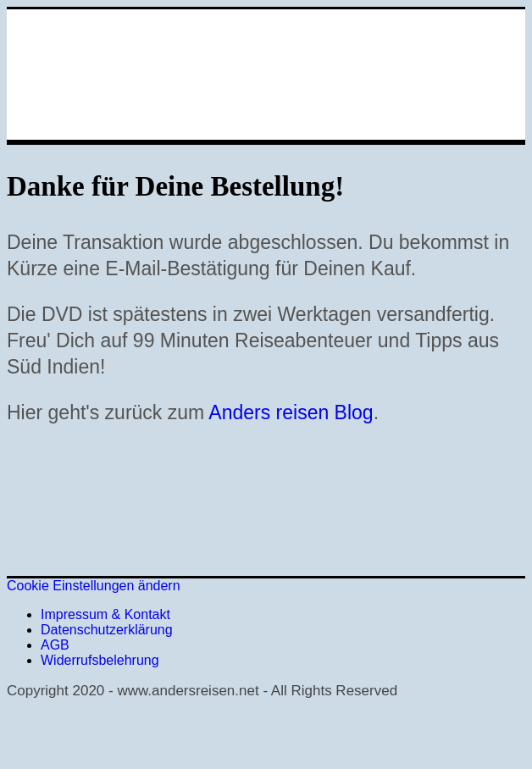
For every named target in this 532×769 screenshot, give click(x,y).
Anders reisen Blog (291, 412)
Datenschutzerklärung (107, 630)
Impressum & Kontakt (105, 614)
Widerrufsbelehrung (100, 660)
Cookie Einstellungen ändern (94, 586)
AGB (55, 645)
